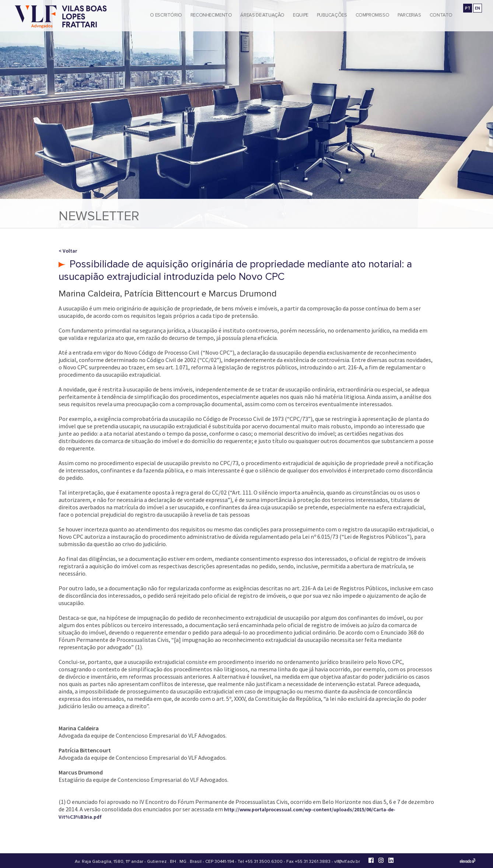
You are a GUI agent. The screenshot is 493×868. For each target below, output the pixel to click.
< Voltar (68, 251)
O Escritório (166, 15)
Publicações (332, 15)
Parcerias (409, 15)
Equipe (301, 15)
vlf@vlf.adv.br (347, 862)
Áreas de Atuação (262, 15)
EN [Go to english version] (478, 8)
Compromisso (373, 15)
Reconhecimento (211, 15)
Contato (441, 15)
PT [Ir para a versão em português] (468, 8)
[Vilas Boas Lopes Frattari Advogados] (61, 17)
